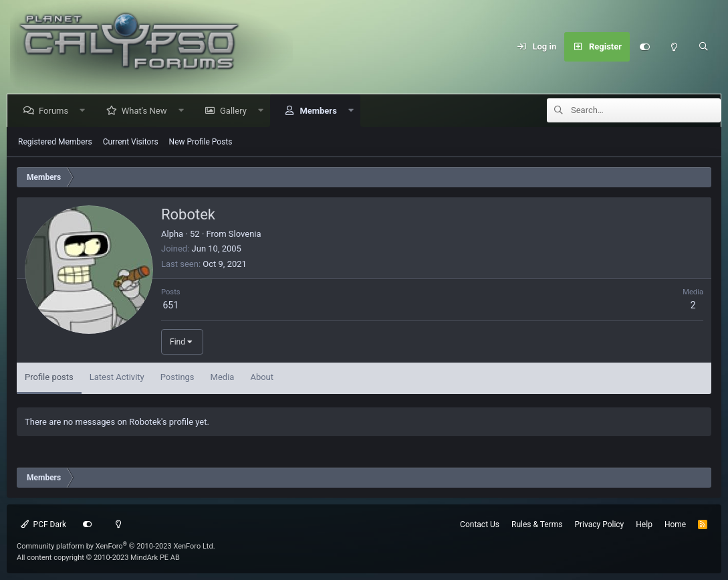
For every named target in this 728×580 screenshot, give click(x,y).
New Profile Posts (201, 142)
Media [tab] (223, 377)
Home (675, 524)
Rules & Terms (537, 524)
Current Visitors (131, 142)
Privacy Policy (599, 524)
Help (644, 524)
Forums (56, 111)
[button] (85, 111)
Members (321, 111)
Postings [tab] (177, 377)
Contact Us (480, 524)
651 (170, 305)
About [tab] (262, 377)
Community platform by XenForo (116, 546)
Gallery (236, 111)
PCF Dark (43, 524)
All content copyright (98, 558)
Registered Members (55, 142)
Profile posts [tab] (49, 377)
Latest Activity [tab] (117, 377)
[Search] (703, 47)
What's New (147, 111)
